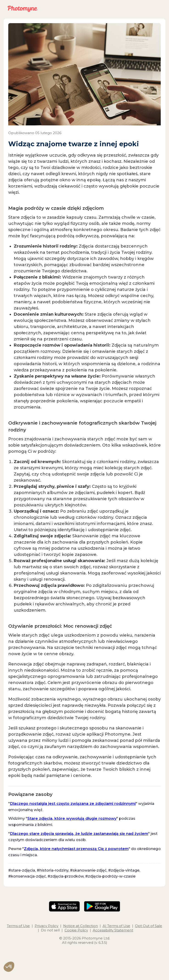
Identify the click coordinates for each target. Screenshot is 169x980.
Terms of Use (18, 926)
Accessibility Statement (113, 930)
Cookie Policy (76, 930)
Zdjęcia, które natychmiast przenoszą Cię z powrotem (76, 849)
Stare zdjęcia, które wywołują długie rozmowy (72, 818)
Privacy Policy (46, 926)
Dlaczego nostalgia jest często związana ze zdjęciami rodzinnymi (73, 803)
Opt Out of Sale (149, 926)
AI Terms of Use (116, 926)
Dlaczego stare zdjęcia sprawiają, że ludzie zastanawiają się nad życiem (79, 834)
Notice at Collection (80, 926)
